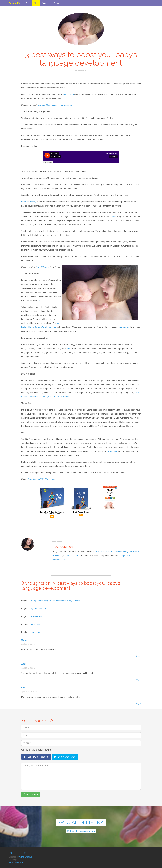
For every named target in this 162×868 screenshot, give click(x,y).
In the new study (29, 202)
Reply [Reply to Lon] (139, 704)
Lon (23, 688)
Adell (24, 664)
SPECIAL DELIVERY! (81, 822)
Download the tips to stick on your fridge (56, 105)
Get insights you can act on (81, 831)
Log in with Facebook (36, 757)
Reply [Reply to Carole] (139, 656)
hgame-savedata (38, 609)
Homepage (36, 632)
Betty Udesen (42, 267)
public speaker (71, 556)
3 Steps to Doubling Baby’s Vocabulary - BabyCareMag (55, 601)
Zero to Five (15, 3)
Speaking (46, 3)
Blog (36, 3)
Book (28, 3)
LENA (113, 216)
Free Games (36, 616)
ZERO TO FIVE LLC (18, 863)
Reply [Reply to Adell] (139, 680)
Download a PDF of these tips (41, 479)
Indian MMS (36, 624)
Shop (56, 3)
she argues (124, 327)
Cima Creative (26, 857)
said (39, 300)
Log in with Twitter (65, 757)
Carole (24, 640)
